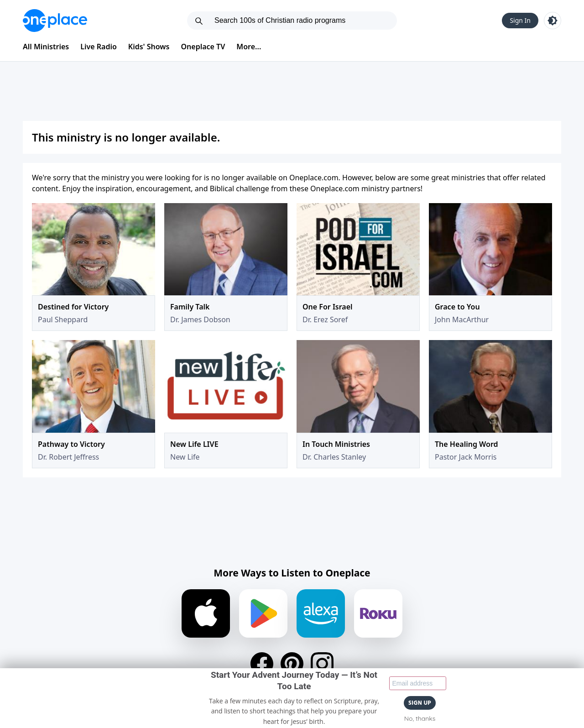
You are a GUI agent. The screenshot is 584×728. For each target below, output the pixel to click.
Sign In (520, 20)
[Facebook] (262, 664)
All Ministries (46, 47)
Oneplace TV (203, 47)
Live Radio (99, 47)
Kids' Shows (149, 47)
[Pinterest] (292, 664)
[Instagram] (322, 664)
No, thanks (420, 718)
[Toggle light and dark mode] (553, 21)
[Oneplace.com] (55, 21)
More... (249, 47)
